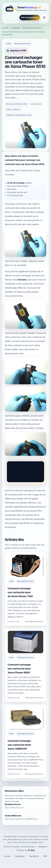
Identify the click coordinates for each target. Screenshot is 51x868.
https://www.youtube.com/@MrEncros (21, 819)
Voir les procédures (30, 17)
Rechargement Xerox (32, 28)
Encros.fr (43, 847)
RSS (45, 856)
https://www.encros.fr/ (14, 808)
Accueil (5, 28)
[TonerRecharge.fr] (25, 9)
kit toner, (23, 280)
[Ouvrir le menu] (44, 18)
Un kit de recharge (16, 183)
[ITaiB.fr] (31, 850)
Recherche (34, 856)
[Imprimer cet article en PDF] (17, 51)
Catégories (16, 28)
